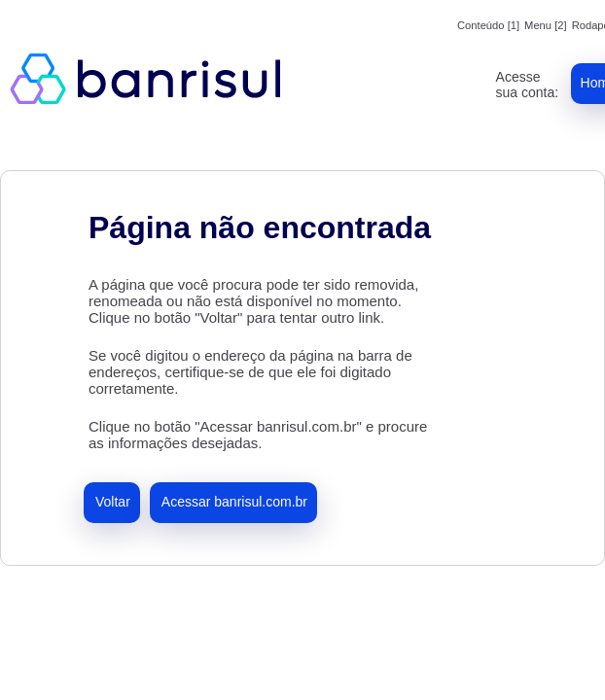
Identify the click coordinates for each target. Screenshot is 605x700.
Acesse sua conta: (528, 85)
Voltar (113, 502)
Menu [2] (546, 25)
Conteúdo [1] (488, 25)
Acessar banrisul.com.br (234, 502)
